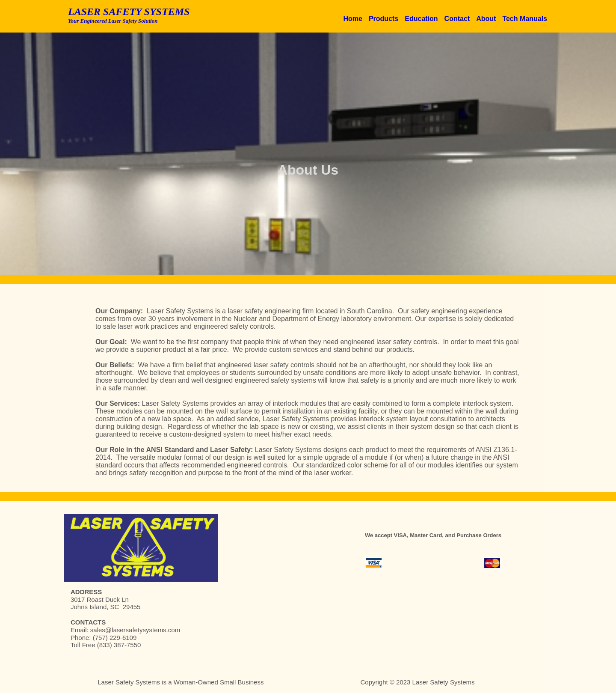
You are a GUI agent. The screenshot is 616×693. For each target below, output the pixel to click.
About (486, 19)
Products (384, 19)
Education (421, 19)
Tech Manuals (525, 19)
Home (352, 19)
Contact (457, 19)
